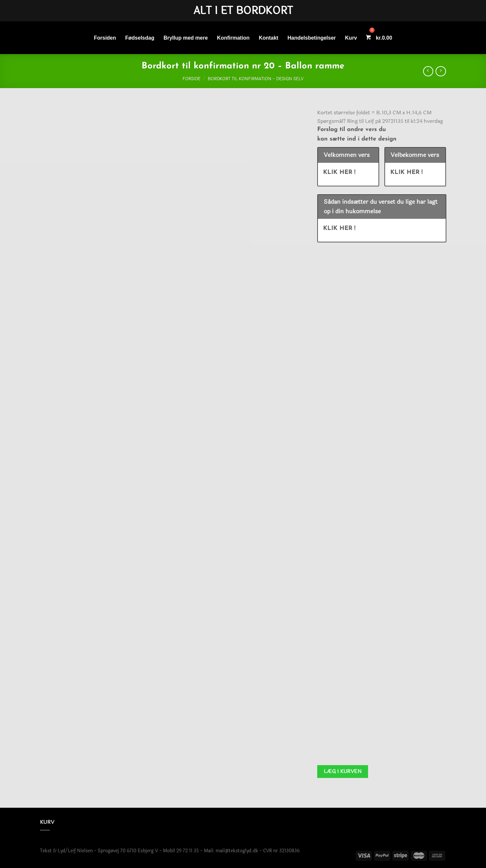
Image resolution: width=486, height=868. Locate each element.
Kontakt (269, 38)
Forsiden (105, 38)
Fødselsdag (140, 38)
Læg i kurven (343, 771)
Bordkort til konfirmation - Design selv (256, 79)
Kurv (351, 38)
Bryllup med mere (186, 38)
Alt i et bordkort (243, 11)
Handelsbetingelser (312, 38)
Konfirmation (233, 38)
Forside (192, 79)
